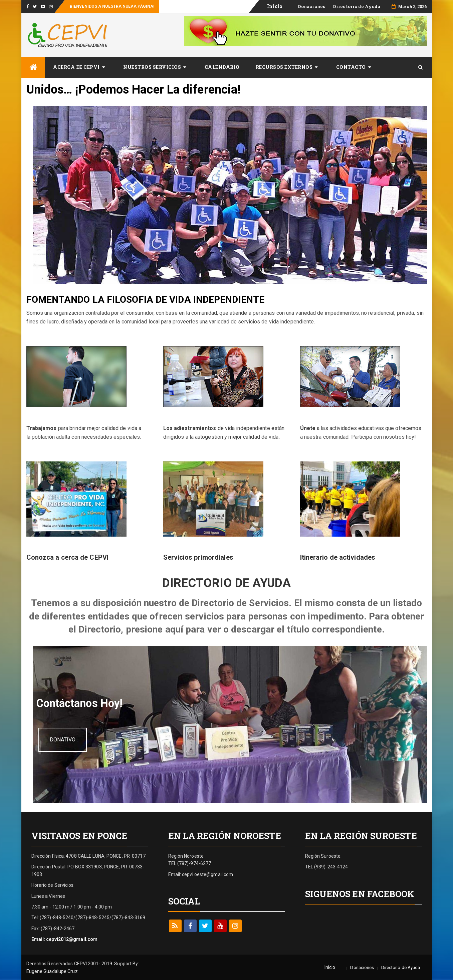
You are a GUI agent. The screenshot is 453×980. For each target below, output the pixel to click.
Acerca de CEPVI (76, 67)
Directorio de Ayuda (357, 6)
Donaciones (311, 6)
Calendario (222, 67)
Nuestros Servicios (152, 67)
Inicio (330, 966)
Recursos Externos (284, 67)
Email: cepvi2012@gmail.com (65, 938)
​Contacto (351, 67)
